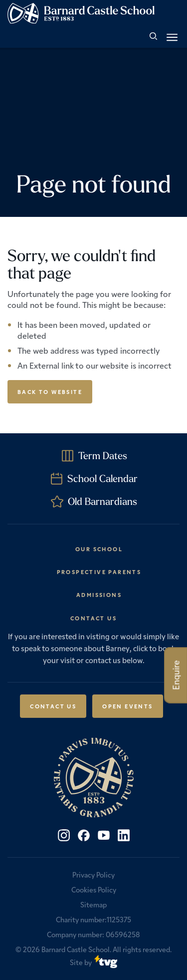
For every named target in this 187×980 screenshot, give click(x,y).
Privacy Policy (93, 875)
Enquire (176, 675)
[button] (172, 37)
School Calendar (102, 478)
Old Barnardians (102, 501)
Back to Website (50, 392)
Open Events (127, 706)
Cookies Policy (94, 889)
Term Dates (103, 455)
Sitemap (93, 904)
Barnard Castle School (76, 949)
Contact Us (53, 706)
